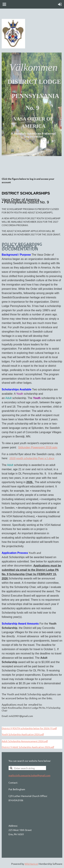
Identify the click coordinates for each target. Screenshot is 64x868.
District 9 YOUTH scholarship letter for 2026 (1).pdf (29, 728)
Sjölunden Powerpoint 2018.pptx (38, 447)
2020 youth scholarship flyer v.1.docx (32, 458)
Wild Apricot (31, 864)
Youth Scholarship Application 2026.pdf (23, 734)
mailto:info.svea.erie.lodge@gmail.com (29, 775)
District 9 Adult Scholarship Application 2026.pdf (28, 747)
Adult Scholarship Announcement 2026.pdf (25, 741)
